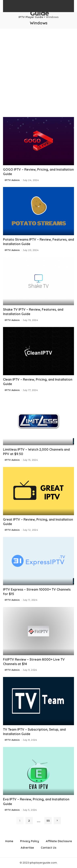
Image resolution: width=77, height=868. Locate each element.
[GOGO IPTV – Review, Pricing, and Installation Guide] (38, 141)
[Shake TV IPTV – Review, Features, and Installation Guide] (38, 281)
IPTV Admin (12, 180)
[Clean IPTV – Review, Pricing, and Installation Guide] (38, 351)
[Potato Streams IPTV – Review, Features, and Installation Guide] (38, 211)
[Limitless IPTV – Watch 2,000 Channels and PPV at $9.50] (38, 421)
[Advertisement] (38, 69)
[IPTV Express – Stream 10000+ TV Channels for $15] (38, 561)
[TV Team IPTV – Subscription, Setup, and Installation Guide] (38, 701)
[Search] (72, 6)
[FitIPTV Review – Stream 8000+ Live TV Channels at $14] (38, 631)
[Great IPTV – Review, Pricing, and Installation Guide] (38, 491)
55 (48, 821)
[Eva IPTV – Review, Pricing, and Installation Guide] (38, 771)
